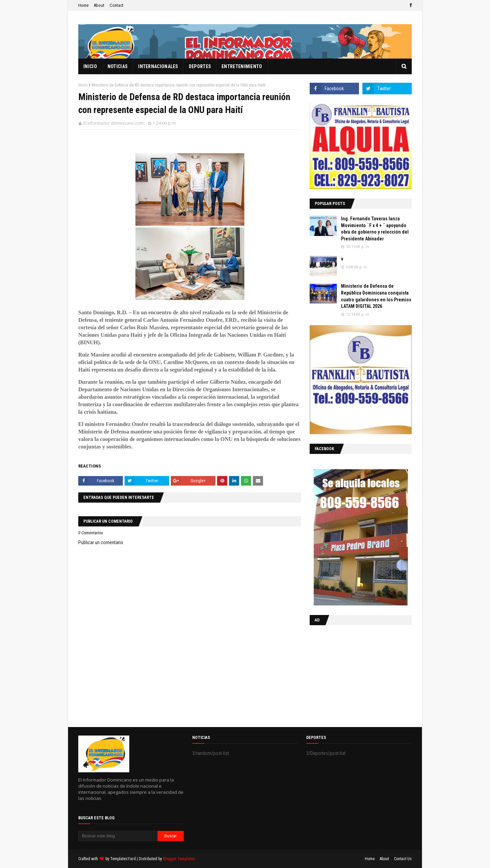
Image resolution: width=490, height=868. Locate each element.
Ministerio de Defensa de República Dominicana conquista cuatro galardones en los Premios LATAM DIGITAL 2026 (376, 296)
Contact (117, 5)
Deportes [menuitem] (200, 66)
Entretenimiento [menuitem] (242, 66)
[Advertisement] (352, 675)
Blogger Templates (179, 859)
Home (83, 5)
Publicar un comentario (101, 542)
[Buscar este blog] (118, 836)
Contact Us (403, 859)
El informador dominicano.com (113, 123)
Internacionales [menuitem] (158, 66)
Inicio (83, 85)
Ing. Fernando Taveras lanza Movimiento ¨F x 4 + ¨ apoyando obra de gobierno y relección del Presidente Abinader (375, 229)
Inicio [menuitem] (90, 66)
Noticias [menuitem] (118, 66)
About (99, 5)
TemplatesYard (123, 859)
